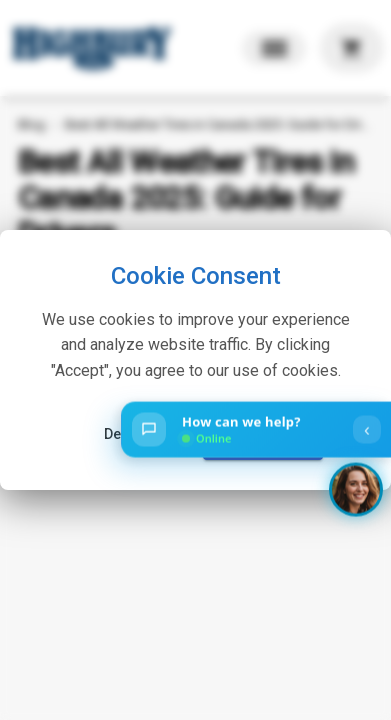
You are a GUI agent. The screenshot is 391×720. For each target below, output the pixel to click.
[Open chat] (256, 430)
